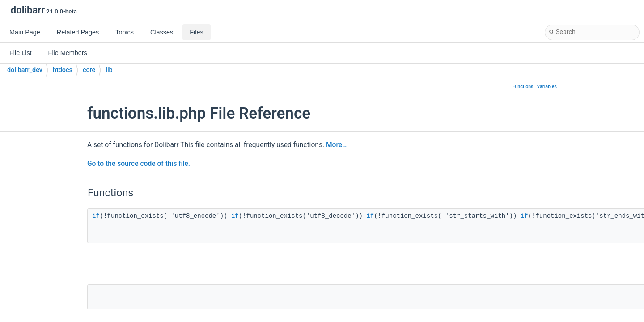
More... (337, 145)
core (89, 70)
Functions (523, 87)
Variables (547, 87)
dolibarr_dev (25, 70)
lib (109, 70)
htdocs (63, 70)
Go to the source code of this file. (139, 164)
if (96, 216)
